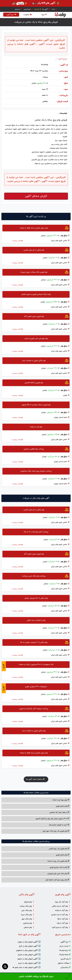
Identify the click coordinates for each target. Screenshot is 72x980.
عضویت (28, 15)
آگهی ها (46, 9)
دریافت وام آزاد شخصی (59, 812)
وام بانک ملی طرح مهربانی (58, 874)
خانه (54, 9)
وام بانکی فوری (63, 855)
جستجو (19, 9)
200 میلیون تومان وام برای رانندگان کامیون (52, 819)
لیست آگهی (45, 44)
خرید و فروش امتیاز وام (59, 825)
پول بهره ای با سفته (61, 800)
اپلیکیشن (28, 9)
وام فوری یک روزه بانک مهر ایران (56, 831)
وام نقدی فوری (63, 806)
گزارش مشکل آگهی (36, 196)
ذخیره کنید (61, 59)
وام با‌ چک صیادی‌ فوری (59, 867)
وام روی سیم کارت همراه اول (57, 880)
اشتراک (37, 9)
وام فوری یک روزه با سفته (58, 861)
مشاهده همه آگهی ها (36, 779)
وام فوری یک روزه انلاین (59, 849)
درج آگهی (11, 15)
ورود (44, 15)
